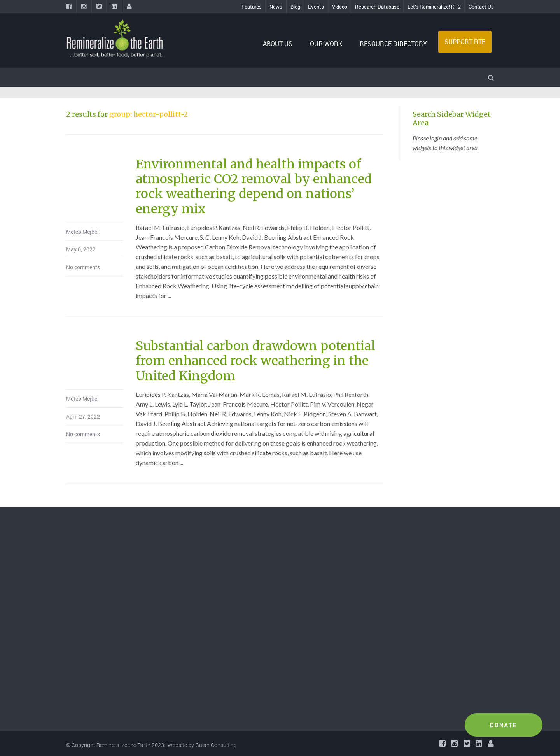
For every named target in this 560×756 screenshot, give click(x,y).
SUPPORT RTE (465, 42)
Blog (295, 7)
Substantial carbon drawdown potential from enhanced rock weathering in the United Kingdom (255, 361)
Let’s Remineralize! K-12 (434, 7)
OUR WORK (326, 44)
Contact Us (481, 7)
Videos (340, 7)
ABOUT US (278, 44)
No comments (83, 267)
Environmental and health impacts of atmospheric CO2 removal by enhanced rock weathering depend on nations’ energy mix (254, 187)
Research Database (377, 7)
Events (316, 7)
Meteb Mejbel (82, 232)
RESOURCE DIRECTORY (393, 44)
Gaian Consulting (216, 745)
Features (252, 7)
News (276, 7)
